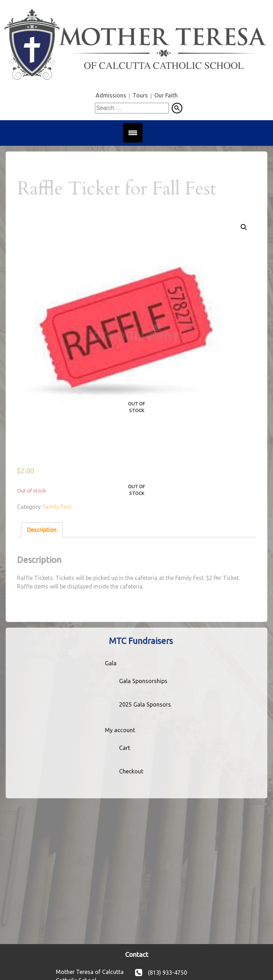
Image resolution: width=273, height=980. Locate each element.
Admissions (111, 95)
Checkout (131, 771)
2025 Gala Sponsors (145, 704)
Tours (140, 95)
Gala (111, 663)
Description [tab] (42, 530)
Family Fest (57, 507)
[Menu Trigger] (133, 133)
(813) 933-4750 (167, 973)
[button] (244, 227)
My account (120, 730)
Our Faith (166, 95)
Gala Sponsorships (143, 681)
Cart (125, 748)
